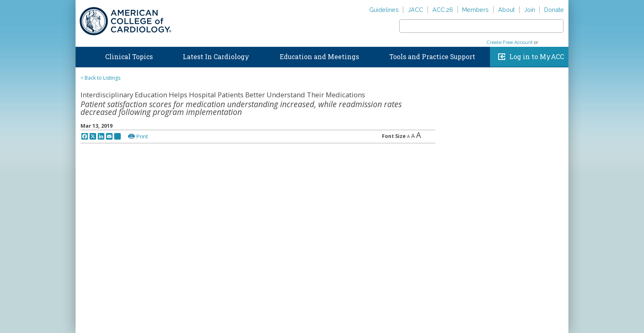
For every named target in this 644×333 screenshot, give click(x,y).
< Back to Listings (100, 78)
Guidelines (384, 10)
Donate (554, 10)
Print (142, 136)
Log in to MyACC (537, 57)
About (506, 10)
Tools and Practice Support (432, 57)
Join (530, 10)
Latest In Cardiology (216, 57)
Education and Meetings (319, 57)
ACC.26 (443, 10)
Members (475, 10)
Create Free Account (510, 42)
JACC (415, 10)
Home (83, 55)
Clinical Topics (129, 57)
